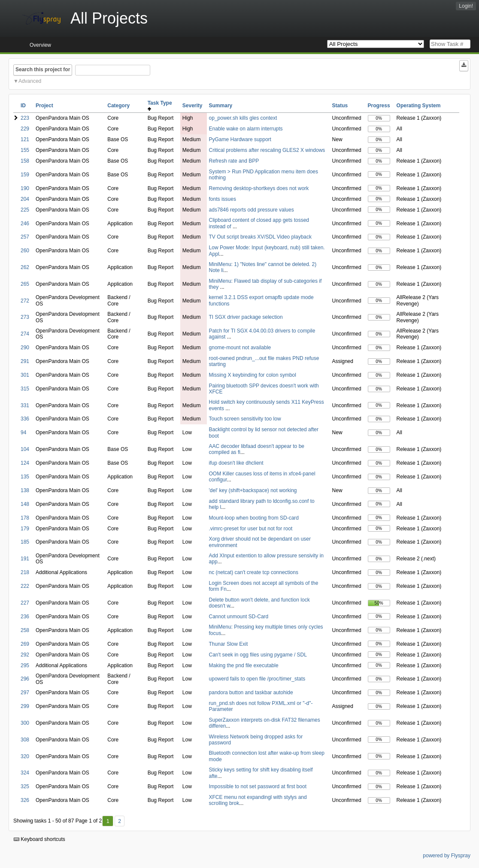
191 (25, 559)
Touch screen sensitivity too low (245, 419)
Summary (221, 106)
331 (25, 405)
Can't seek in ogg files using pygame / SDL (258, 655)
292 (25, 655)
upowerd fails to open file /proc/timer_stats (257, 679)
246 (25, 224)
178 (25, 518)
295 (25, 665)
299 (25, 706)
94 (23, 432)
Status (340, 106)
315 (25, 389)
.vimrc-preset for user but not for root (251, 529)
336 (25, 419)
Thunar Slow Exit (229, 644)
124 (25, 463)
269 (25, 644)
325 (25, 786)
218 (25, 572)
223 (25, 118)
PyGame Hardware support (240, 139)
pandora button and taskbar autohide (251, 693)
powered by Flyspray (447, 856)
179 (25, 529)
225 (25, 210)
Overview (40, 45)
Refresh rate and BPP (234, 161)
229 (25, 129)
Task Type (161, 105)
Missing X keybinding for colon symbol (253, 375)
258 (25, 630)
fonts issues (223, 199)
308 (25, 740)
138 (25, 490)
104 (25, 449)
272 (25, 301)
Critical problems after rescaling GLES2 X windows (267, 150)
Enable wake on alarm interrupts (246, 129)
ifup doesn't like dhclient (236, 463)
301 (25, 375)
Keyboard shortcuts (39, 839)
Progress (379, 106)
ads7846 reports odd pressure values (252, 210)
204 (25, 199)
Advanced (30, 81)
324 (25, 773)
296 (25, 679)
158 (25, 161)
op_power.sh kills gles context (243, 118)
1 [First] (108, 821)
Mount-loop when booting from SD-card (254, 518)
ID (23, 106)
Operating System (419, 106)
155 (25, 150)
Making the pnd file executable (244, 665)
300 (25, 723)
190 (25, 188)
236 (25, 617)
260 (25, 251)
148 (25, 504)
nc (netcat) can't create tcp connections (254, 572)
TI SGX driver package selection (246, 317)
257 (25, 237)
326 (25, 800)
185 (25, 542)
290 (25, 348)
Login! (466, 6)
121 (25, 139)
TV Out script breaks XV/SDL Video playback (260, 237)
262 (25, 267)
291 (25, 361)
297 (25, 693)
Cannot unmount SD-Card (239, 617)
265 (25, 284)
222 (25, 586)
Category (118, 106)
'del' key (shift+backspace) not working (253, 490)
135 (25, 477)
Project (44, 106)
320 (25, 756)
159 (25, 175)
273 (25, 317)
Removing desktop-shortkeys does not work (259, 188)
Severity (193, 106)
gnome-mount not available (240, 348)
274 (25, 334)
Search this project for (43, 70)
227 (25, 603)
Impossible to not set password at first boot (258, 786)
